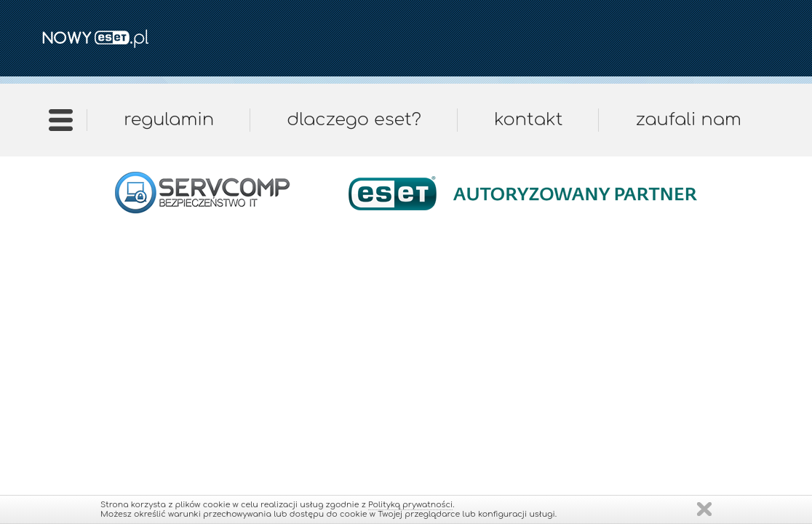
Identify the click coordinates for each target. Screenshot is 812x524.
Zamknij (704, 509)
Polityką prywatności (410, 505)
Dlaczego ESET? (354, 120)
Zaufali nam (688, 120)
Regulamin (169, 120)
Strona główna (61, 125)
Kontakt (528, 120)
